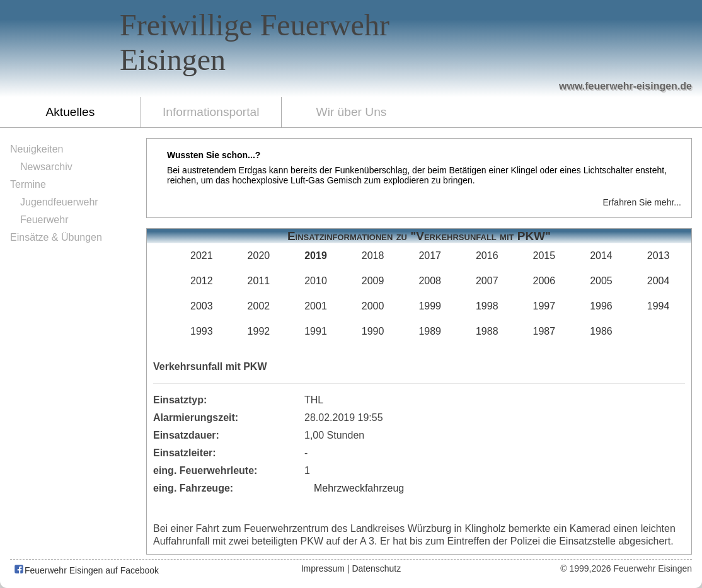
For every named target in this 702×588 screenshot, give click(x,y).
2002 (259, 306)
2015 (544, 256)
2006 (544, 281)
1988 (487, 331)
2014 (601, 256)
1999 (430, 306)
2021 (202, 256)
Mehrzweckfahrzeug (359, 488)
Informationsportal (211, 112)
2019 (316, 256)
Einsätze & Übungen (56, 237)
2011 (259, 281)
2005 (601, 281)
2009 (373, 281)
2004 (659, 281)
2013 (659, 256)
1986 (601, 331)
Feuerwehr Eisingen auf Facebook (86, 570)
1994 (659, 306)
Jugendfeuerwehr (59, 202)
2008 (430, 281)
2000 (373, 306)
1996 (601, 306)
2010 (316, 281)
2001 (316, 306)
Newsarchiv (46, 167)
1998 (487, 306)
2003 (202, 306)
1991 (316, 331)
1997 (544, 306)
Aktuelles (70, 112)
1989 (430, 331)
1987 (544, 331)
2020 (259, 256)
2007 (487, 281)
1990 (373, 331)
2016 (487, 256)
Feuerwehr (44, 220)
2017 (430, 256)
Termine (28, 184)
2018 (373, 256)
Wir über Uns (352, 112)
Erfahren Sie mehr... (642, 202)
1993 (202, 331)
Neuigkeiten (37, 149)
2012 (202, 281)
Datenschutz (376, 568)
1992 (259, 331)
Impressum (323, 568)
